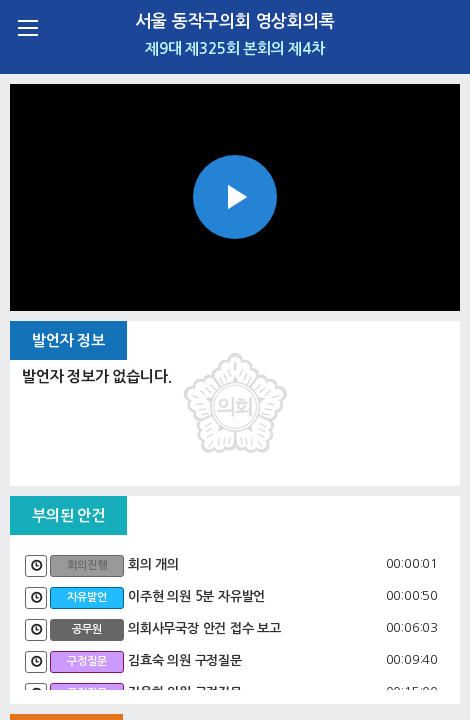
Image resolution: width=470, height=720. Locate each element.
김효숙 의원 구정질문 (185, 660)
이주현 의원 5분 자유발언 (196, 596)
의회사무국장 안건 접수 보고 (204, 628)
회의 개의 (153, 564)
